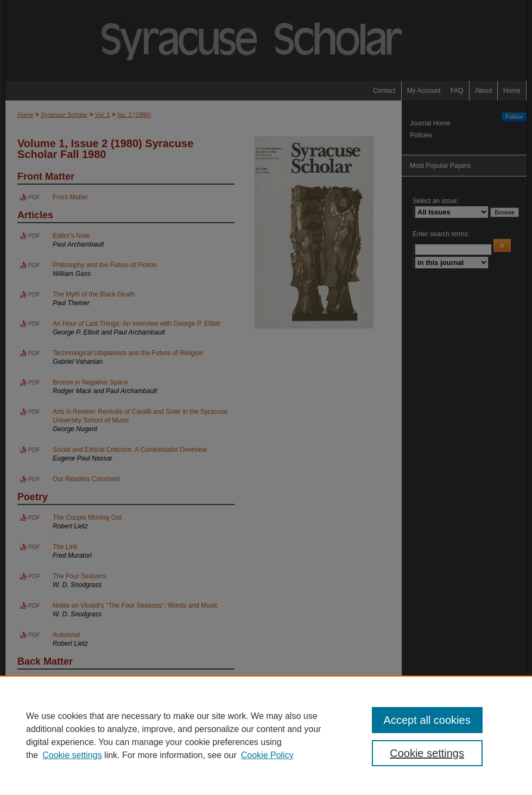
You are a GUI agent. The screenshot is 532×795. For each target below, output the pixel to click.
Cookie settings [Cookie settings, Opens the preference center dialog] (427, 753)
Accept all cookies (427, 720)
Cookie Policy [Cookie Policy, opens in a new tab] (267, 755)
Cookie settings (72, 755)
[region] (266, 735)
